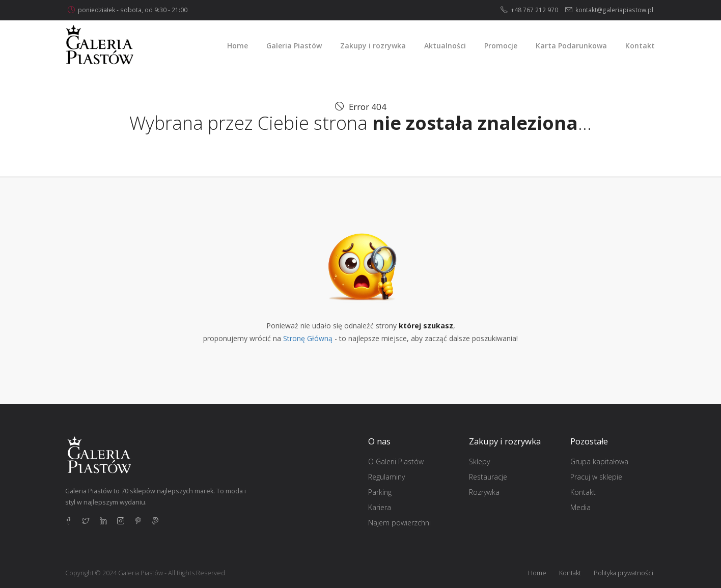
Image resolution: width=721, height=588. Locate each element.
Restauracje (488, 477)
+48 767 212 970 (534, 10)
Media (580, 507)
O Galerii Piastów (396, 461)
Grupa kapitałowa (599, 461)
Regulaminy (386, 477)
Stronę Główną (308, 338)
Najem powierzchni (399, 523)
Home (537, 573)
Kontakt (583, 492)
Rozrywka (484, 492)
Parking (380, 492)
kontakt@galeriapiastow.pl (614, 10)
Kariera (380, 507)
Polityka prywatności (623, 573)
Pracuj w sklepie (596, 477)
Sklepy (479, 461)
